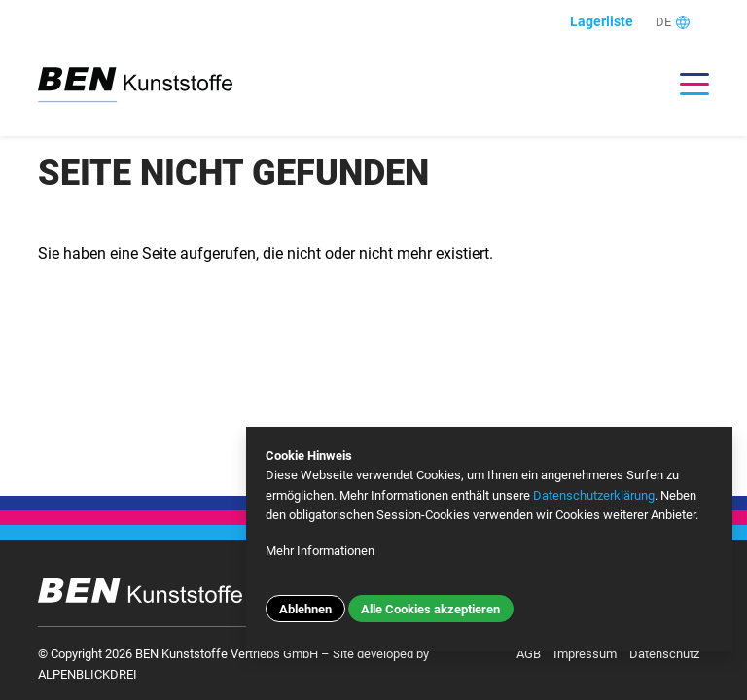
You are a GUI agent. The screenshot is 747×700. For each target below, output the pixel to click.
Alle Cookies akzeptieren (430, 609)
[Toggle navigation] (685, 84)
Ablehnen (305, 609)
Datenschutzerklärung (594, 495)
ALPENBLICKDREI (88, 674)
